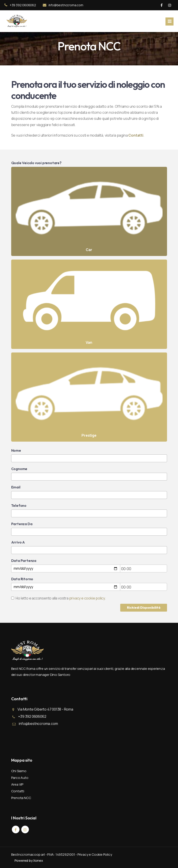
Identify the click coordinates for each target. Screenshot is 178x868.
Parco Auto (20, 778)
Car (89, 212)
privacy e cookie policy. (87, 598)
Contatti (18, 791)
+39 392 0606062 (20, 5)
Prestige (89, 397)
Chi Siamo (19, 771)
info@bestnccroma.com (63, 5)
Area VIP (17, 784)
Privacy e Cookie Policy (95, 854)
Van (89, 304)
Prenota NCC (21, 798)
